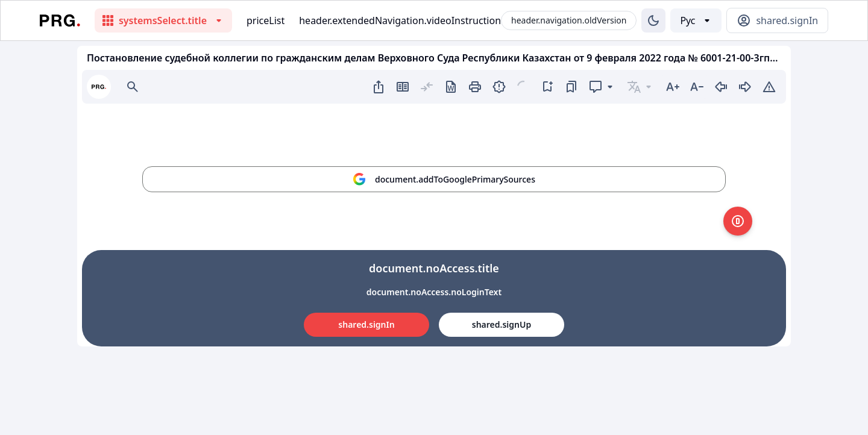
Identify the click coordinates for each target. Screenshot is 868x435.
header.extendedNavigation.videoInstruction (400, 20)
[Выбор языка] (696, 20)
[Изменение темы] (653, 20)
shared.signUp (502, 324)
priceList (266, 20)
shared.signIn (366, 324)
